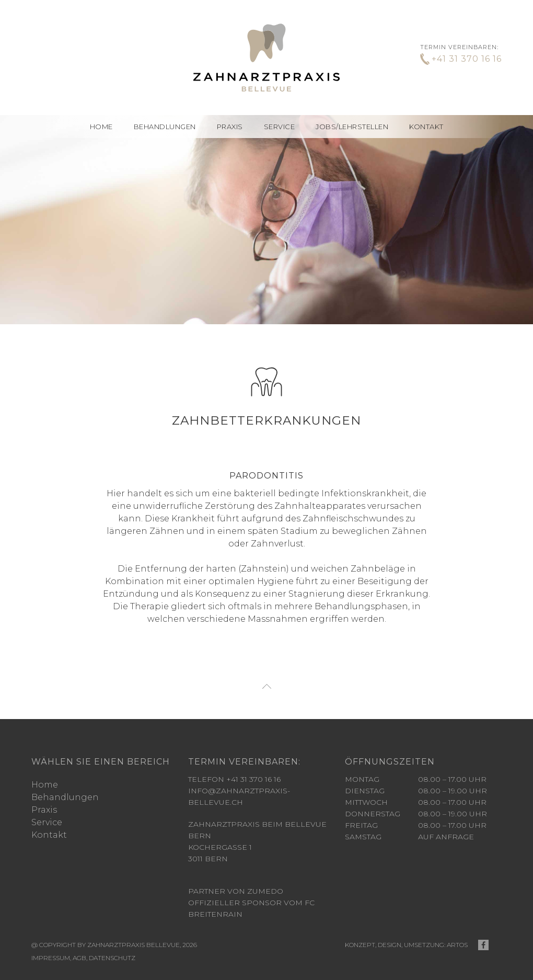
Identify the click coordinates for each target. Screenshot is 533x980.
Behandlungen (65, 780)
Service (280, 127)
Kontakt (426, 127)
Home (101, 127)
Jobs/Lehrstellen (352, 127)
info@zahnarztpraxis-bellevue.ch (239, 779)
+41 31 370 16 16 (467, 59)
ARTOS (457, 927)
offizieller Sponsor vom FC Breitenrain (251, 891)
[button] (165, 127)
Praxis (230, 127)
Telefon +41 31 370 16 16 (234, 762)
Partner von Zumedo (236, 874)
